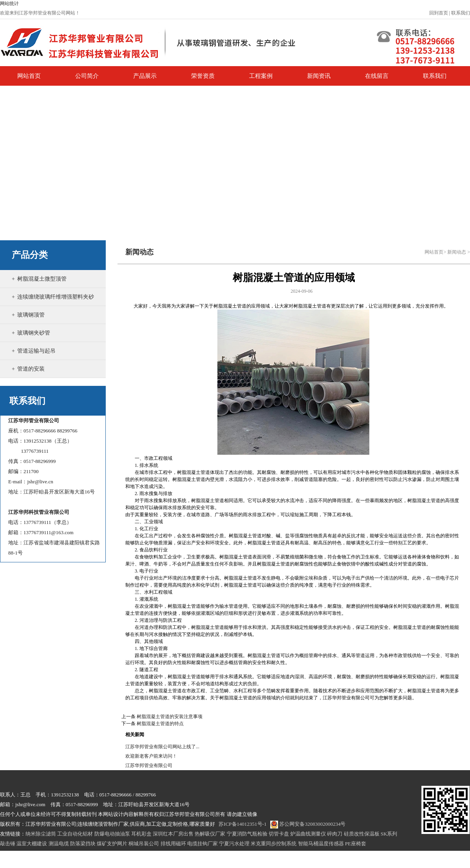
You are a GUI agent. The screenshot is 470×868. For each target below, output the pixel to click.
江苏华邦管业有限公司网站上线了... (162, 747)
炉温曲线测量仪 (308, 834)
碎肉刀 (335, 834)
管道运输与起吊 (36, 351)
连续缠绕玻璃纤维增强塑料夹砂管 (53, 306)
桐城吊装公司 (144, 844)
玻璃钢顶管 (31, 315)
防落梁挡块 (83, 844)
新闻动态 (457, 252)
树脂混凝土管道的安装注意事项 (170, 717)
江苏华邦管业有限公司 (149, 765)
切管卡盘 (279, 834)
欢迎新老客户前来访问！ (151, 756)
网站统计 (9, 4)
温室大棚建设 (32, 844)
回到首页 (439, 13)
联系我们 (461, 13)
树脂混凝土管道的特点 (160, 724)
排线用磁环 (173, 844)
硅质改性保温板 (362, 834)
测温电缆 (59, 844)
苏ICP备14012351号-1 (242, 824)
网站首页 (434, 252)
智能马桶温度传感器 (321, 844)
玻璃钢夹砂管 (34, 333)
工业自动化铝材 (75, 834)
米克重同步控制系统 (274, 844)
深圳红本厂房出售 (173, 834)
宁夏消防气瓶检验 (247, 834)
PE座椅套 (356, 844)
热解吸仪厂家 (210, 834)
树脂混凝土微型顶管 (42, 279)
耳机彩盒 (141, 834)
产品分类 (30, 255)
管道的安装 (31, 369)
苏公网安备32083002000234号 (308, 824)
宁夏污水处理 (234, 844)
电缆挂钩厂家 (202, 844)
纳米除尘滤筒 (41, 834)
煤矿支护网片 (112, 844)
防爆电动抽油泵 (112, 834)
